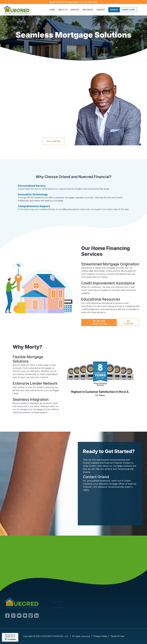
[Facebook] (7, 616)
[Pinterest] (31, 616)
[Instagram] (13, 616)
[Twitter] (19, 616)
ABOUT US (63, 10)
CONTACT (101, 10)
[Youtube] (25, 616)
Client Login (128, 10)
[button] (75, 10)
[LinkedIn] (36, 616)
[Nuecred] (22, 603)
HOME (52, 10)
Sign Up (114, 10)
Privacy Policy (100, 636)
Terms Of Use (117, 636)
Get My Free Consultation (99, 326)
